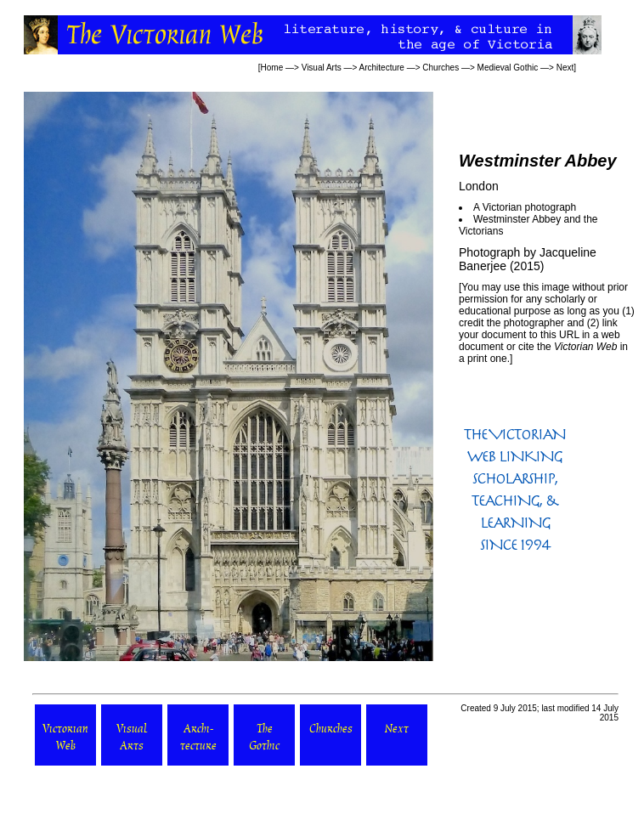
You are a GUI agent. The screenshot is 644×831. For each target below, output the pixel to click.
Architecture (382, 68)
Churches (441, 68)
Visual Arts (322, 68)
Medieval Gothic (508, 68)
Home (272, 68)
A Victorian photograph (525, 207)
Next (565, 68)
